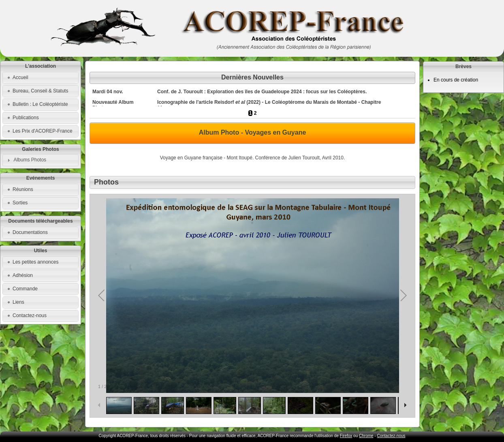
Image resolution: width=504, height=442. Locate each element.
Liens (18, 302)
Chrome (366, 436)
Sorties (20, 203)
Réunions (23, 189)
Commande (25, 289)
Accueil (20, 77)
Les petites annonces (35, 262)
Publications (26, 118)
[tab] (41, 160)
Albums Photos (30, 160)
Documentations (30, 232)
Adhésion (23, 275)
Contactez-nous (30, 315)
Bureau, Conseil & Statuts (40, 91)
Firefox (346, 436)
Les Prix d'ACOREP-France (43, 131)
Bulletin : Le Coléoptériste (40, 104)
